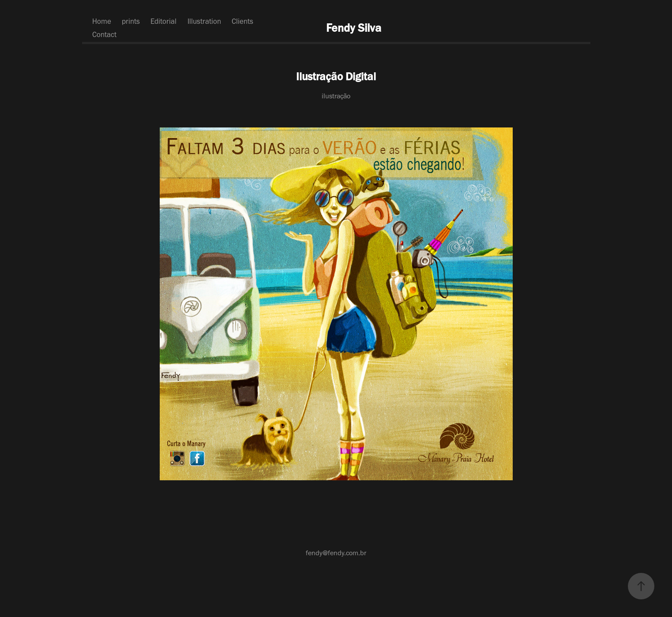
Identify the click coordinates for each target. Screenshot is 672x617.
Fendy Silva (354, 28)
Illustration (204, 21)
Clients (242, 21)
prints (131, 21)
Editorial (163, 21)
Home (102, 21)
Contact (104, 34)
